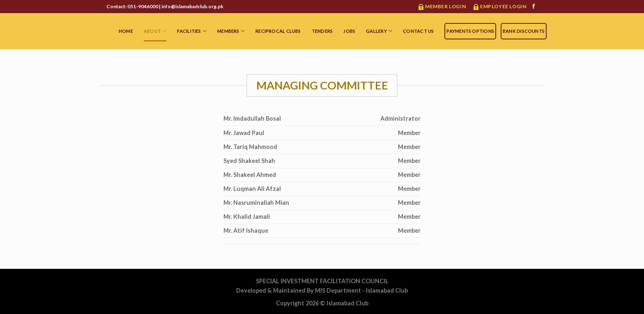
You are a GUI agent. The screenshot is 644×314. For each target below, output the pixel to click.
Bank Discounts (524, 31)
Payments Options (470, 31)
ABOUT (155, 31)
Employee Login (503, 6)
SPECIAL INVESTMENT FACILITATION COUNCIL (322, 281)
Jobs (349, 31)
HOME (126, 31)
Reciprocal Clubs (278, 31)
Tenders (322, 31)
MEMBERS (231, 31)
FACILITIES (192, 31)
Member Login (445, 6)
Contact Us (418, 31)
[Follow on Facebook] (534, 7)
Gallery (379, 31)
